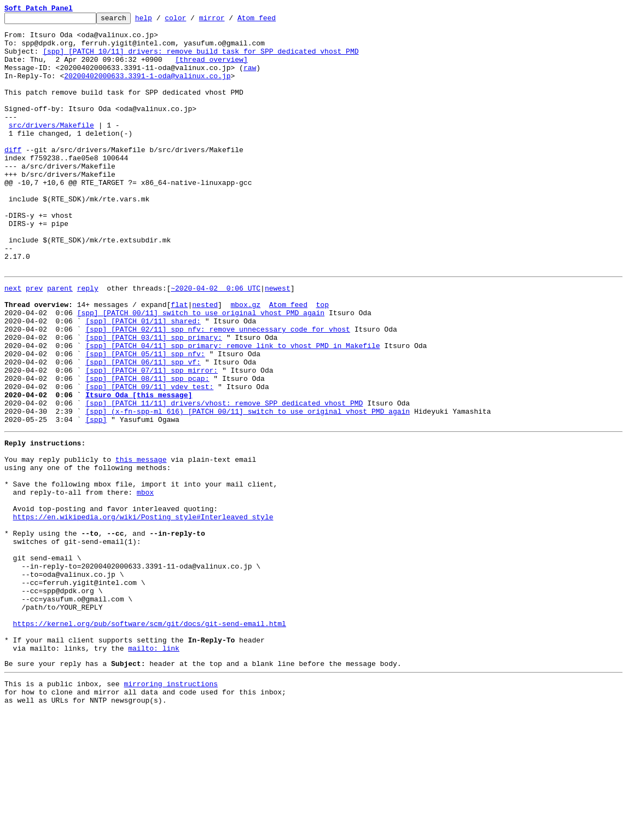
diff (13, 177)
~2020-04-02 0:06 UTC (216, 340)
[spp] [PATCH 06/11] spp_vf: (143, 429)
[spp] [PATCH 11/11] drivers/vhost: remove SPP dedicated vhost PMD (224, 478)
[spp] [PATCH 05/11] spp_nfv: (145, 419)
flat (179, 360)
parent (60, 340)
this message (141, 543)
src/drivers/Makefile (51, 148)
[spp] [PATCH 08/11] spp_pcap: (147, 449)
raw (250, 79)
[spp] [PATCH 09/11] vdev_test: (149, 459)
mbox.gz (245, 360)
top (322, 360)
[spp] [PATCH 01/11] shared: (143, 380)
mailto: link (154, 769)
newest (278, 340)
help (161, 21)
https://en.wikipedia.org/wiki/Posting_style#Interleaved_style (143, 612)
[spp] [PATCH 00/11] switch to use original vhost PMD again (201, 370)
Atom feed (274, 21)
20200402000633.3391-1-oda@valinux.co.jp (147, 89)
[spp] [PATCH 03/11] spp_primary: (154, 399)
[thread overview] (211, 69)
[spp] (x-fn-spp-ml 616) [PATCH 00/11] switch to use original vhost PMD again (248, 488)
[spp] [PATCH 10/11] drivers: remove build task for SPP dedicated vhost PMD (201, 59)
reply (88, 340)
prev (34, 340)
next (13, 340)
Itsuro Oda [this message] (139, 468)
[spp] (96, 498)
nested (205, 360)
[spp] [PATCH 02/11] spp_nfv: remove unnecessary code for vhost (218, 390)
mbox (145, 582)
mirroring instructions (171, 808)
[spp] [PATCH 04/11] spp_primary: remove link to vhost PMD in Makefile (233, 409)
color (192, 21)
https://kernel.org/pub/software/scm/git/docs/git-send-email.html (150, 740)
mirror (229, 21)
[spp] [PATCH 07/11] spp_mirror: (152, 439)
